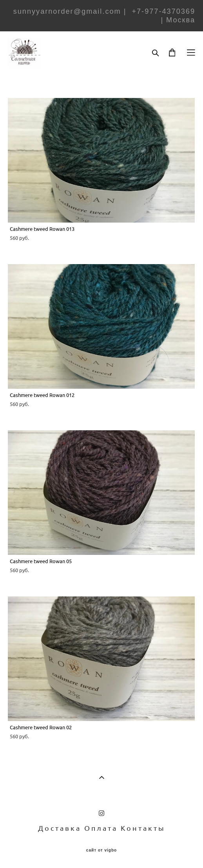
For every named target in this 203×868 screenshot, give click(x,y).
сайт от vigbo (101, 850)
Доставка (60, 828)
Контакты (143, 828)
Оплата (101, 828)
